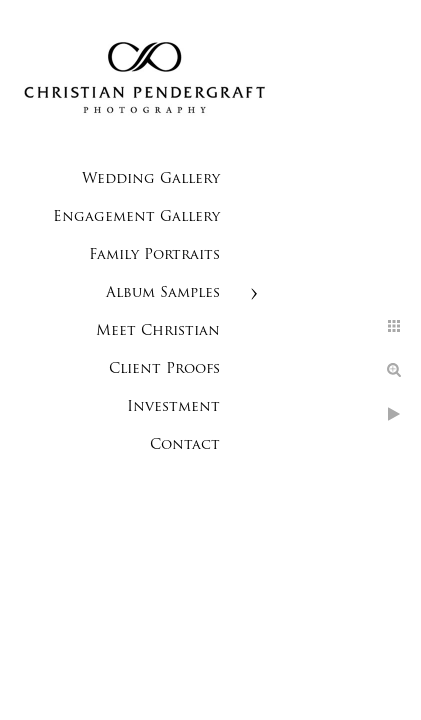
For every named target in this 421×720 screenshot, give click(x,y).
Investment (173, 407)
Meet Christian (158, 331)
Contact (185, 445)
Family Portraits (154, 255)
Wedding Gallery (151, 179)
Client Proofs (164, 369)
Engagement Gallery (136, 217)
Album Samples (163, 293)
